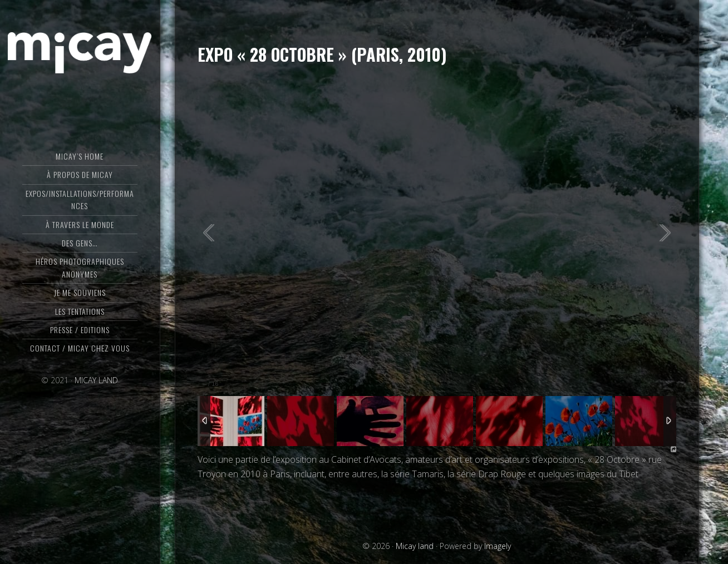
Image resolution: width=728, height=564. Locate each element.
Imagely (498, 546)
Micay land (80, 53)
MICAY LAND (96, 380)
